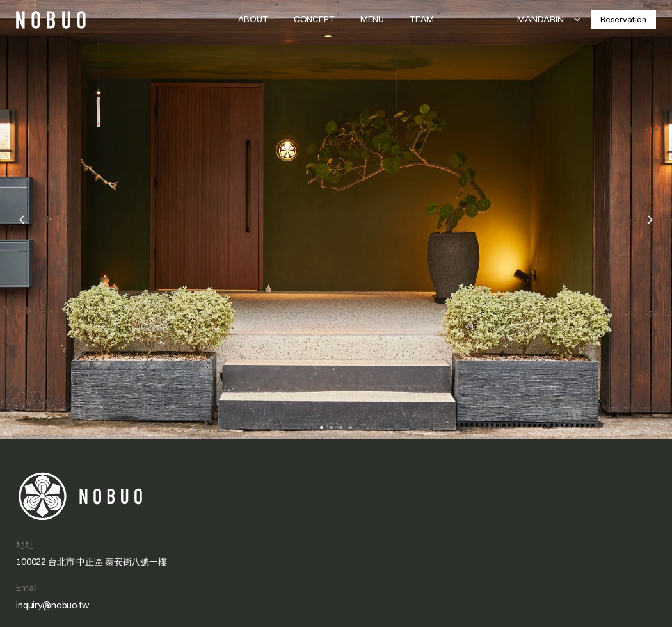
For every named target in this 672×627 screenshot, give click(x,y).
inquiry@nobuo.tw (52, 605)
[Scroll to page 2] (331, 427)
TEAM (421, 19)
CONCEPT (314, 19)
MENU (372, 19)
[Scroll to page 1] (320, 427)
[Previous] (22, 220)
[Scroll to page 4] (352, 427)
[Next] (650, 220)
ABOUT (253, 19)
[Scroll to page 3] (341, 427)
